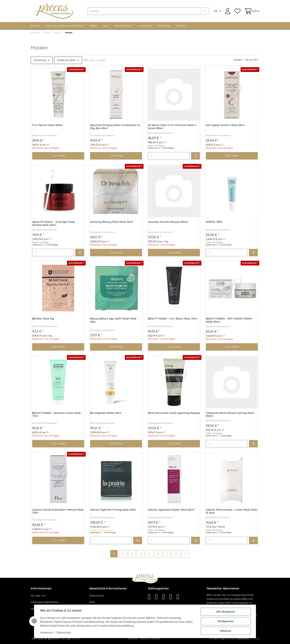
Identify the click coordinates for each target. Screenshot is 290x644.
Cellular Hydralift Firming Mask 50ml (113, 510)
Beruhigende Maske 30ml (106, 413)
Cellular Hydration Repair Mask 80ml (171, 510)
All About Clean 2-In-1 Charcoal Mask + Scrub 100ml (172, 127)
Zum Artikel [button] (58, 156)
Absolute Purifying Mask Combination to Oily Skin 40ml (115, 127)
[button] (228, 11)
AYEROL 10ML (214, 222)
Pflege (93, 26)
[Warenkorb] (251, 11)
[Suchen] (144, 11)
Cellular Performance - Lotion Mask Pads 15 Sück (231, 511)
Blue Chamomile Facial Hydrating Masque (174, 413)
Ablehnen (226, 631)
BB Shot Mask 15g (43, 319)
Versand (75, 639)
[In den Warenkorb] (195, 156)
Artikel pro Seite (66, 60)
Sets (106, 26)
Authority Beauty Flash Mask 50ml (112, 222)
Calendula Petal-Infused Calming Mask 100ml (230, 415)
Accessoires (144, 26)
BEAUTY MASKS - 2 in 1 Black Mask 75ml (172, 319)
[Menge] (169, 156)
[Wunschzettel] (237, 11)
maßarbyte (230, 639)
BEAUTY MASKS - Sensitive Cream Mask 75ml (57, 415)
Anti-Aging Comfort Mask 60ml (225, 125)
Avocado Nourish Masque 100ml (168, 222)
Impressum (47, 633)
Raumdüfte (164, 26)
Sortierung (40, 60)
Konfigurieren (226, 621)
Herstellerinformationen (45, 135)
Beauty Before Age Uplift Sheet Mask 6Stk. (113, 320)
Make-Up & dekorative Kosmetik (64, 26)
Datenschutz (97, 596)
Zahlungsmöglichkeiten (45, 602)
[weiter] (185, 554)
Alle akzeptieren (226, 612)
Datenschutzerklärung (220, 599)
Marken (181, 26)
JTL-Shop (254, 639)
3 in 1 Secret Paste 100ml (47, 125)
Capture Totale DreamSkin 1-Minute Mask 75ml (58, 511)
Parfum (35, 26)
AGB (92, 602)
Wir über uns (38, 596)
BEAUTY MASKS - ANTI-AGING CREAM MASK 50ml (229, 320)
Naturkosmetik (123, 26)
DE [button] (216, 11)
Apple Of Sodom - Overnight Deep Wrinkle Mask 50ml (54, 223)
